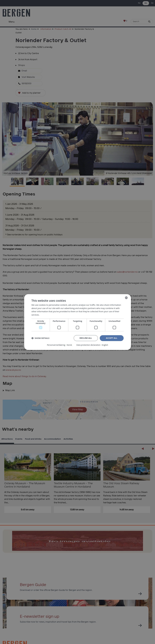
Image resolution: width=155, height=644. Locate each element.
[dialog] (77, 322)
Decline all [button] (86, 338)
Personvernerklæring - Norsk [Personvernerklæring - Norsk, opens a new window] (59, 345)
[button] (40, 338)
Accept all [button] (112, 338)
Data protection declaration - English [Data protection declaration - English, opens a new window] (92, 345)
